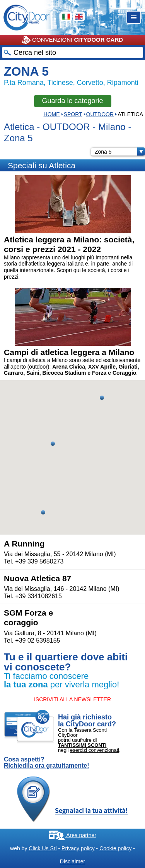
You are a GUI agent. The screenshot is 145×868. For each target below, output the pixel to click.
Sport (73, 114)
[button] (53, 444)
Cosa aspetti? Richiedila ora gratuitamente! (47, 763)
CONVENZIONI (72, 40)
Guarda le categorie (72, 101)
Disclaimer (72, 861)
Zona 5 (120, 152)
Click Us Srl (43, 848)
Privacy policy (78, 848)
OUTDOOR (100, 114)
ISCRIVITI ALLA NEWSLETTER (72, 699)
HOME (52, 114)
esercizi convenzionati (95, 750)
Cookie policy (115, 848)
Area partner (72, 835)
